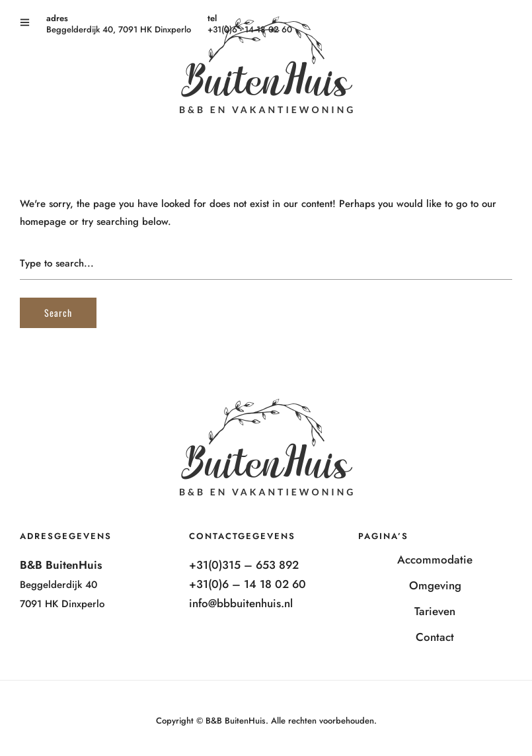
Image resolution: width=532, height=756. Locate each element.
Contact (435, 637)
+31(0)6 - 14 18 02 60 (250, 29)
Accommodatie (435, 560)
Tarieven (435, 611)
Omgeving (435, 585)
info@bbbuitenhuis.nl (241, 603)
